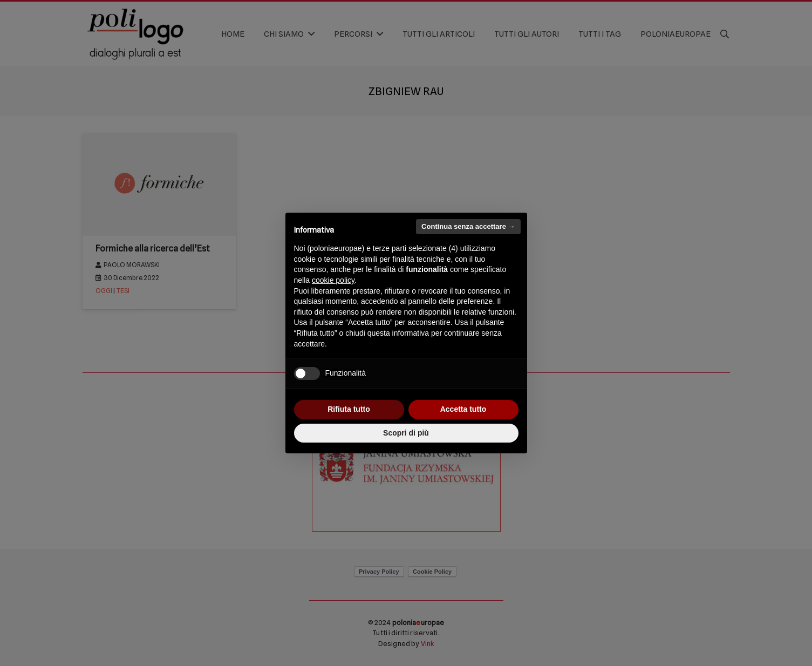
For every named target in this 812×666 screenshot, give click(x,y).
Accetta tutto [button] (463, 409)
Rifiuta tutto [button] (349, 409)
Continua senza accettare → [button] (468, 226)
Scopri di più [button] (406, 433)
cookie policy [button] (333, 280)
